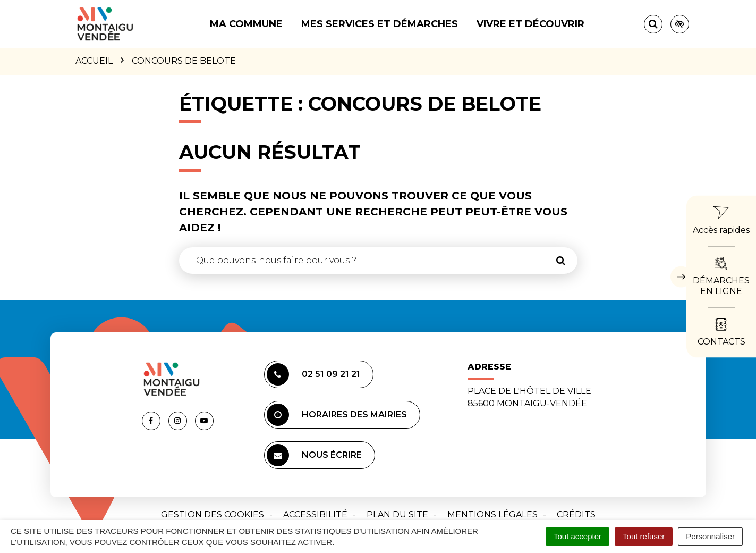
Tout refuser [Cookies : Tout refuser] (644, 536)
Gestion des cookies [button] (213, 514)
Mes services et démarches (380, 24)
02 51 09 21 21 (313, 374)
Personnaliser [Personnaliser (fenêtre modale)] (710, 536)
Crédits (576, 514)
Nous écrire (314, 455)
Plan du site (397, 514)
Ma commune (246, 24)
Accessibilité (315, 514)
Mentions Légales (492, 514)
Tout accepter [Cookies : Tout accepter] (577, 536)
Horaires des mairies (337, 415)
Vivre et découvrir (530, 24)
